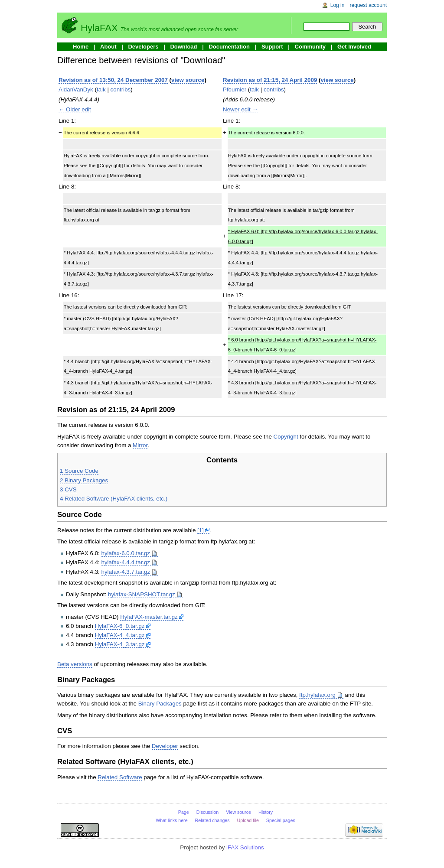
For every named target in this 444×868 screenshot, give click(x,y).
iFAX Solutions (245, 847)
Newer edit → (240, 109)
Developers (143, 47)
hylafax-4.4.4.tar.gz (126, 562)
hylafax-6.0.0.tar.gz (126, 553)
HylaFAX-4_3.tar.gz (120, 644)
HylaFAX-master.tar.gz (149, 617)
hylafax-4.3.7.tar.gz (126, 572)
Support (272, 47)
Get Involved (354, 47)
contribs (121, 89)
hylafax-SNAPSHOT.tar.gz (142, 594)
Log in (338, 5)
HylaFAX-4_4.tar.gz (120, 635)
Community (310, 47)
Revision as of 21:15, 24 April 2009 (270, 80)
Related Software (120, 777)
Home (81, 47)
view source (188, 80)
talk (101, 89)
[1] (201, 530)
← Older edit (75, 109)
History (266, 812)
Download (183, 47)
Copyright (286, 437)
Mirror (140, 445)
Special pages (281, 820)
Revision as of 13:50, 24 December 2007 (113, 80)
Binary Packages (160, 704)
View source (238, 812)
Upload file (248, 820)
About (108, 47)
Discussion (208, 812)
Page (184, 812)
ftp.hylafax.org (317, 695)
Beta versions (75, 664)
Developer (165, 746)
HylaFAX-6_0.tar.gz (120, 626)
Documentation (229, 47)
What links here (171, 820)
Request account (369, 5)
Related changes (212, 820)
